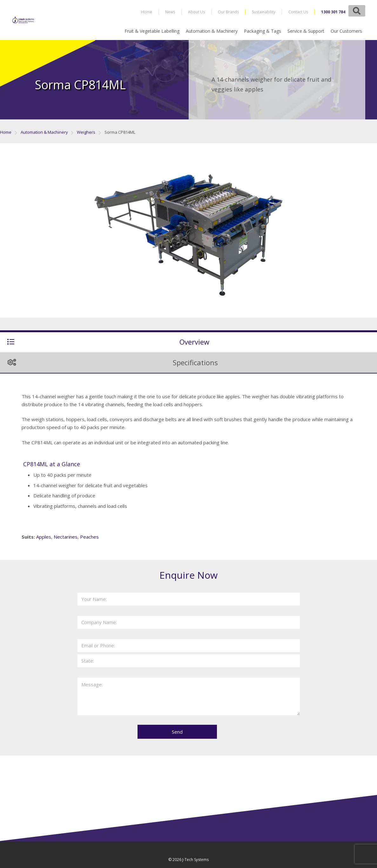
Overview (194, 342)
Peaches (89, 537)
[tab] (188, 341)
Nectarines (66, 537)
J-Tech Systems (195, 860)
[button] (357, 11)
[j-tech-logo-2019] (24, 20)
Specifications (195, 362)
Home (6, 132)
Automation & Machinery (44, 132)
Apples (44, 537)
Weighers (86, 132)
